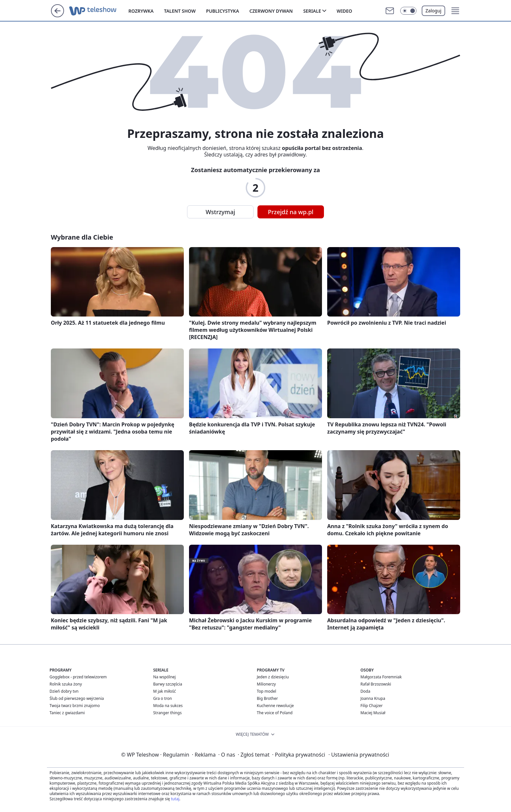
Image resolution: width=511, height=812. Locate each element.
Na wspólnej (164, 677)
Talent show (180, 11)
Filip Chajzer (372, 706)
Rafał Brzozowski (376, 684)
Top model (266, 691)
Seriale (312, 11)
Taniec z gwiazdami (67, 713)
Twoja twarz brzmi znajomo (75, 706)
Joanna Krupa (373, 698)
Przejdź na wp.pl (291, 212)
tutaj (175, 799)
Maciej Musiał (373, 713)
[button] (408, 11)
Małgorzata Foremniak (381, 677)
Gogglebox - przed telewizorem (78, 677)
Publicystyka (222, 11)
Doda (365, 691)
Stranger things (167, 713)
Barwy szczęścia (168, 684)
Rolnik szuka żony (66, 684)
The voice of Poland (275, 713)
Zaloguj (434, 11)
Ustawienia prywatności (359, 755)
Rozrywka (141, 11)
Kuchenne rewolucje (275, 706)
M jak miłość (165, 691)
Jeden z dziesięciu (273, 677)
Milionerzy (266, 684)
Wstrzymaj (220, 212)
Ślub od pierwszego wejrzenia (77, 698)
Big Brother (267, 698)
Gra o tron (162, 698)
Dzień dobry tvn (64, 691)
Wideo (344, 11)
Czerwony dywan (271, 11)
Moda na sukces (168, 706)
